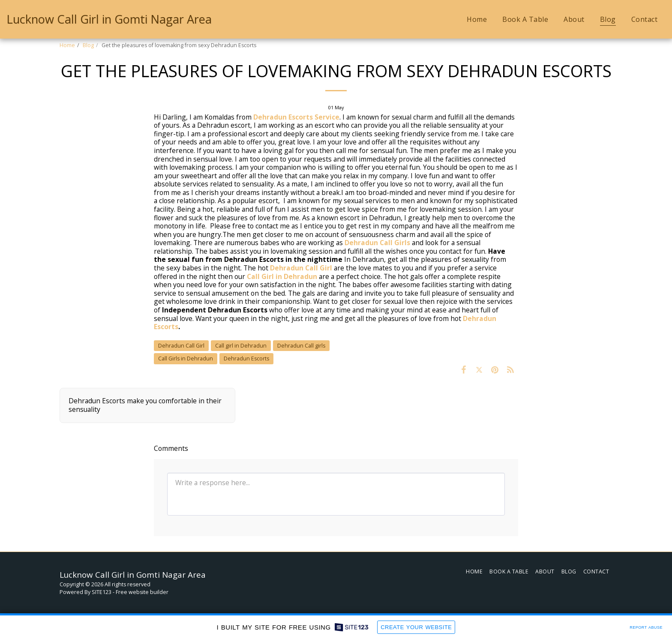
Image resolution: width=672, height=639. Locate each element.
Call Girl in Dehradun (282, 276)
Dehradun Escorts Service (296, 117)
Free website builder (142, 592)
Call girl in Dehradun (241, 346)
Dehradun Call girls (301, 346)
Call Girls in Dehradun (186, 358)
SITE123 (102, 592)
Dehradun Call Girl (301, 268)
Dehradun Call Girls (377, 243)
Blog (88, 45)
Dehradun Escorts (246, 358)
